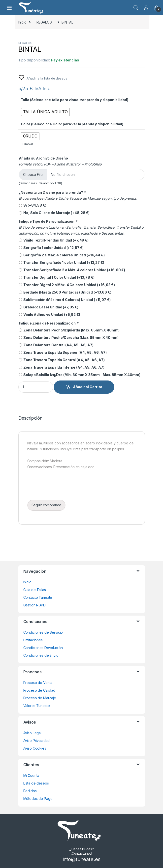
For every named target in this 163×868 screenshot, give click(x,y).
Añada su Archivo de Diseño (43, 158)
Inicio (22, 22)
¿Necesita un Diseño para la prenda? (53, 192)
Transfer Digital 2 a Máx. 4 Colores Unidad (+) (67, 285)
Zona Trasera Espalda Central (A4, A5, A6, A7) (62, 360)
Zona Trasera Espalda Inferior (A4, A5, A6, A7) (62, 367)
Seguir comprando (47, 505)
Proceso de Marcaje (40, 698)
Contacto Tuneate (38, 597)
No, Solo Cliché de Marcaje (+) (54, 213)
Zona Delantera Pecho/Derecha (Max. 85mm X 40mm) (69, 338)
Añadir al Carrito (88, 387)
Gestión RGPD (34, 605)
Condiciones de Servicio (43, 632)
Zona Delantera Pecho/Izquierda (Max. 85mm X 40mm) (69, 330)
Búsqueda (136, 8)
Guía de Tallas (35, 590)
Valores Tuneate (37, 706)
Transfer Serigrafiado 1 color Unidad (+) (62, 263)
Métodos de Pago (38, 799)
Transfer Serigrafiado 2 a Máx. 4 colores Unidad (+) (72, 270)
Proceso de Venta (38, 683)
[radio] (45, 112)
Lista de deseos (36, 783)
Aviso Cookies (35, 748)
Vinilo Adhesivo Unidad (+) (49, 315)
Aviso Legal (32, 733)
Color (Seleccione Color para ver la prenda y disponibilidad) (72, 124)
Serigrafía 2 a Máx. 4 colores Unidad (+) (62, 255)
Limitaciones (33, 640)
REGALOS (44, 22)
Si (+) (33, 205)
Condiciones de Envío (41, 655)
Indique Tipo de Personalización (48, 221)
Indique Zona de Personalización (49, 323)
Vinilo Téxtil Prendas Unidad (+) (54, 240)
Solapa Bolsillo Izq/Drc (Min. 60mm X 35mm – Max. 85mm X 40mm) (80, 375)
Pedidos (30, 791)
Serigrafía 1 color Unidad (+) (51, 248)
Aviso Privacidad (37, 741)
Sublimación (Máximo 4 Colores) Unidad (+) (65, 300)
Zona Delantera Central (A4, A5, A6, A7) (56, 345)
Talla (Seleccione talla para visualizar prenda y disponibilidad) (75, 100)
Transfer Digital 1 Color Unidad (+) (57, 277)
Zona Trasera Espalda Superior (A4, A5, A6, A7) (63, 352)
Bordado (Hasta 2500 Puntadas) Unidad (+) (65, 292)
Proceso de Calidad (39, 690)
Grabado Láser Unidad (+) (49, 307)
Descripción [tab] (30, 418)
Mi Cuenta (31, 775)
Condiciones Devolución (43, 648)
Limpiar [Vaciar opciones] (28, 144)
